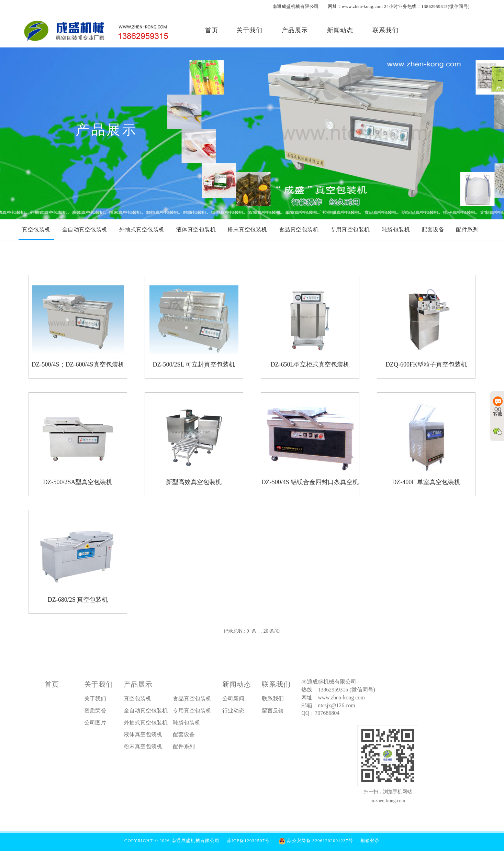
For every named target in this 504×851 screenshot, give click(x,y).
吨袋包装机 (187, 724)
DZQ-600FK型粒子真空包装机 (426, 364)
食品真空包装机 (192, 700)
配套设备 (184, 736)
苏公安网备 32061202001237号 (316, 841)
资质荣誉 (95, 712)
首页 (52, 686)
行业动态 (233, 712)
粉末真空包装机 (143, 748)
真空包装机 (137, 700)
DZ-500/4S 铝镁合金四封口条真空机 (310, 482)
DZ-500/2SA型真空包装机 (78, 482)
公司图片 (95, 724)
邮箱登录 (370, 841)
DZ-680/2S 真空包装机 (78, 600)
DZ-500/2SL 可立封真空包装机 (194, 364)
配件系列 (184, 748)
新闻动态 (237, 686)
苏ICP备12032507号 (248, 841)
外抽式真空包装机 (146, 724)
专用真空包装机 (192, 712)
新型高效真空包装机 (194, 482)
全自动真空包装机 (146, 712)
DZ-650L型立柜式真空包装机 (310, 364)
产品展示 (138, 686)
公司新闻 (233, 700)
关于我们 (99, 686)
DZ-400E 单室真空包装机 (426, 482)
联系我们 (276, 686)
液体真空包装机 (143, 736)
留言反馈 (273, 712)
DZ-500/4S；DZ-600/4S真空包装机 (78, 364)
